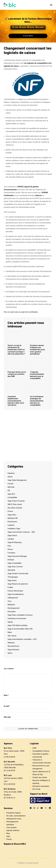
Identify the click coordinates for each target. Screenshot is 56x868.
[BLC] (10, 5)
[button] (51, 5)
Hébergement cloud (14, 819)
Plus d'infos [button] (28, 36)
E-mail (7, 706)
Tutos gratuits (11, 828)
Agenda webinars (13, 830)
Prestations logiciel (13, 813)
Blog (8, 833)
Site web (7, 717)
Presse (9, 839)
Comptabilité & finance (41, 751)
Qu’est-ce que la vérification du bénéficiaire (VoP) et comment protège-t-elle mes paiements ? (16, 350)
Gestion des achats (40, 777)
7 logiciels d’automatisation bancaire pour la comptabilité (37, 375)
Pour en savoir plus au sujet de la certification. (21, 312)
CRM (34, 748)
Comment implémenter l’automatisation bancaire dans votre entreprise (16, 401)
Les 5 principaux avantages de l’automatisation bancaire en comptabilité (37, 401)
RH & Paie (36, 789)
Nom (6, 695)
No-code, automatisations (16, 816)
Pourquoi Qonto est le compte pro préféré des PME (17, 374)
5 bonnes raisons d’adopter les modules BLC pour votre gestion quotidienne (37, 350)
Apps (8, 836)
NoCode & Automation (41, 786)
